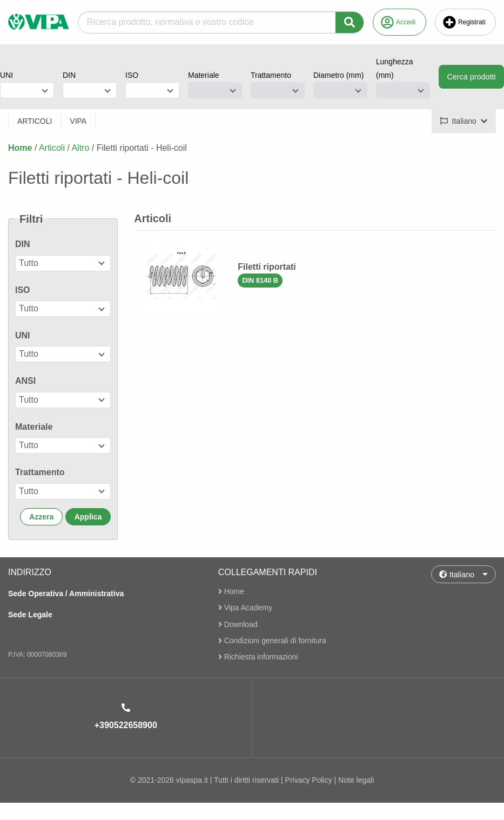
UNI (6, 75)
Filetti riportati (267, 267)
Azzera (41, 517)
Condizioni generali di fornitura (272, 641)
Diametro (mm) (338, 75)
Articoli (52, 148)
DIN (69, 75)
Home (20, 148)
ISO (132, 75)
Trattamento (271, 75)
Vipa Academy (245, 608)
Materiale (204, 75)
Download (238, 624)
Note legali (356, 780)
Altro (80, 148)
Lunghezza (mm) (395, 68)
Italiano (457, 574)
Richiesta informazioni (258, 657)
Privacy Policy (309, 780)
